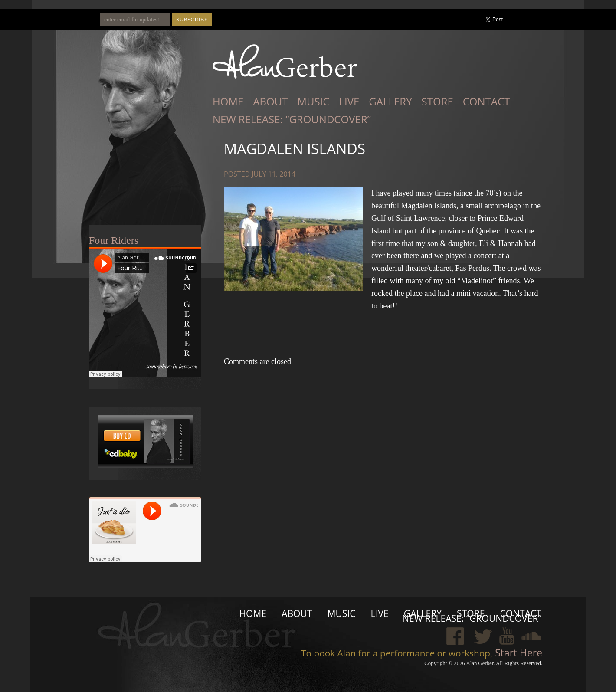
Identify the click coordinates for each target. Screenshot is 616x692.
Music (313, 101)
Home (228, 101)
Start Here (517, 653)
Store (437, 101)
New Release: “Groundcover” (292, 119)
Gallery (390, 101)
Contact (487, 101)
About (270, 101)
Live (349, 101)
